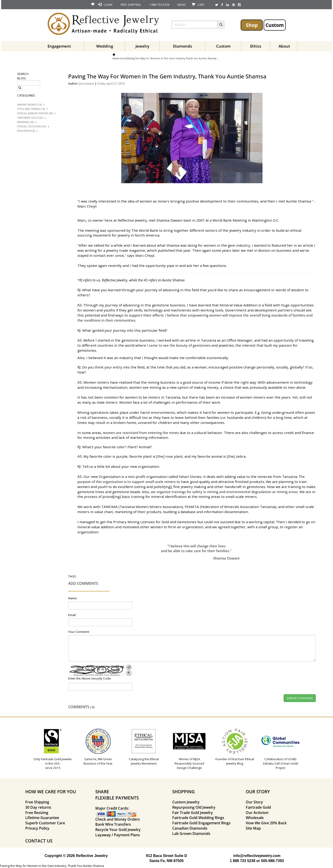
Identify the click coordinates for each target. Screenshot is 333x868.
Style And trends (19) (31, 109)
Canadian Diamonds (190, 828)
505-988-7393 (273, 861)
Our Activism (257, 813)
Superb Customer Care (45, 823)
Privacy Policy (37, 828)
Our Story (254, 802)
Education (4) (26, 131)
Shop (252, 25)
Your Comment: (79, 632)
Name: (73, 598)
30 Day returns (38, 807)
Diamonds (182, 46)
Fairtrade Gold (258, 807)
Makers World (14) (30, 105)
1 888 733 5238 (242, 861)
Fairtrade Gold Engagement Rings (201, 823)
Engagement (59, 46)
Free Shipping (37, 802)
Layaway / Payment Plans (118, 835)
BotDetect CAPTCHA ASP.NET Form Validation (97, 675)
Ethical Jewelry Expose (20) (35, 113)
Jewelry (142, 46)
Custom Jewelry (186, 802)
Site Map (253, 828)
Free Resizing (37, 813)
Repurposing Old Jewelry (194, 807)
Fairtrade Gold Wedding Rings (198, 818)
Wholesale (255, 818)
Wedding (105, 46)
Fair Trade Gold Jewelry (193, 813)
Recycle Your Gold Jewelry (118, 830)
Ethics (256, 46)
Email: (72, 615)
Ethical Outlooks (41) (32, 126)
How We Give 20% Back (266, 823)
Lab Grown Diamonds (191, 834)
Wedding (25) (25, 122)
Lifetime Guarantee (42, 818)
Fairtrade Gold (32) (30, 118)
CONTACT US (39, 841)
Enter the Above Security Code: (90, 678)
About (284, 46)
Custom (275, 25)
